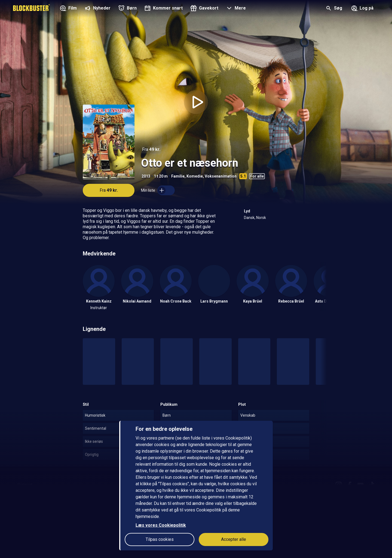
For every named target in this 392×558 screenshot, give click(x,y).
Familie (178, 176)
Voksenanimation (221, 176)
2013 (146, 176)
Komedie (195, 176)
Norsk (261, 218)
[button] (235, 9)
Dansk (249, 218)
